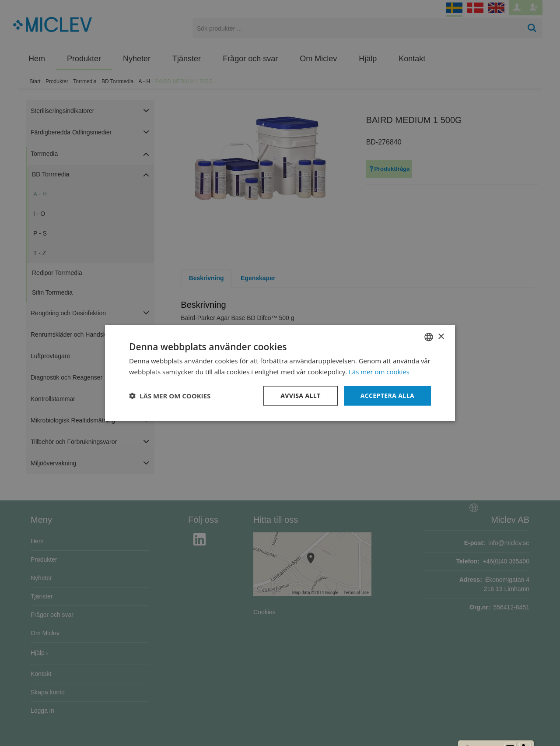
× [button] (441, 336)
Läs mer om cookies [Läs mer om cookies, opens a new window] (379, 372)
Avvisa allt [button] (300, 396)
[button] (170, 396)
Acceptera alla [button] (387, 396)
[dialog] (280, 373)
